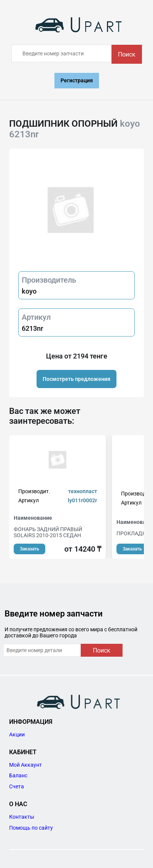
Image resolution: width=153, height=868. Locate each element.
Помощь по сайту (31, 828)
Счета (17, 786)
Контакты (22, 817)
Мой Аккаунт (25, 765)
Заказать (29, 549)
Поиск (127, 54)
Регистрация (77, 80)
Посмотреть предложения (76, 379)
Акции (17, 734)
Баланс (18, 775)
